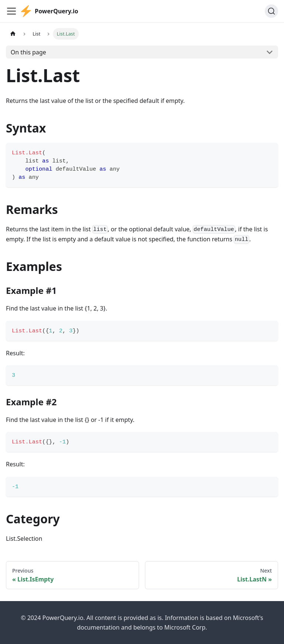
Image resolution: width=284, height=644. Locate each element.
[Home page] (13, 34)
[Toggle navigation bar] (11, 11)
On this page (28, 52)
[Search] (271, 11)
